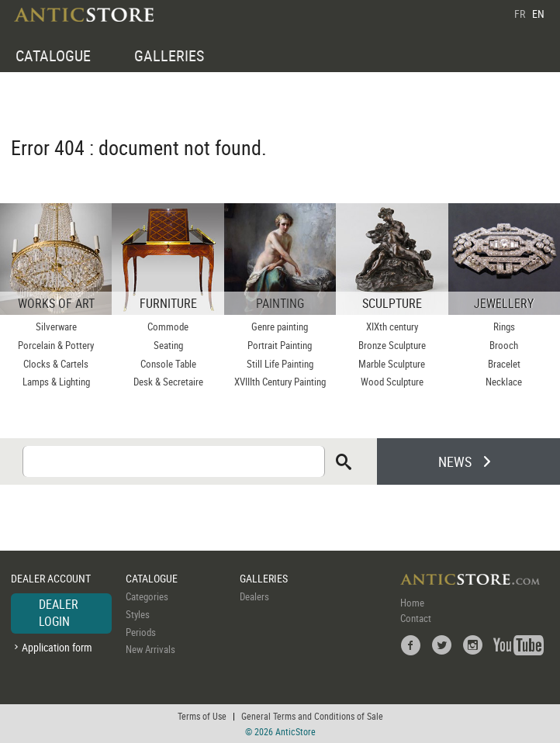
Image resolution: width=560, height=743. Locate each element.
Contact (416, 618)
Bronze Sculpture (392, 345)
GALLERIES (169, 55)
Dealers (254, 596)
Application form (57, 647)
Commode (168, 327)
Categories (147, 596)
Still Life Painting (280, 364)
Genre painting (280, 327)
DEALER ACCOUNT (51, 578)
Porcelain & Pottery (56, 345)
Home (412, 603)
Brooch (504, 345)
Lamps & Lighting (56, 382)
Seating (168, 345)
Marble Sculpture (392, 364)
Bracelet (504, 364)
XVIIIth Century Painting (280, 382)
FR (520, 14)
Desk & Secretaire (168, 382)
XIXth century (392, 327)
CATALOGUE (53, 55)
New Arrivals (150, 649)
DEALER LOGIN (59, 613)
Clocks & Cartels (56, 364)
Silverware (56, 327)
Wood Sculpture (392, 382)
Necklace (504, 382)
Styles (138, 614)
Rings (504, 327)
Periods (141, 632)
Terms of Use (202, 716)
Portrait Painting (280, 345)
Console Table (168, 364)
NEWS (455, 461)
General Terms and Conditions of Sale (312, 716)
